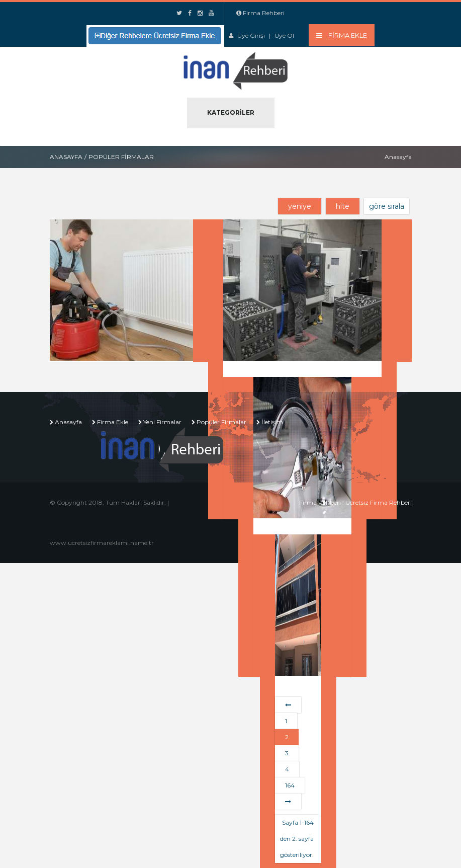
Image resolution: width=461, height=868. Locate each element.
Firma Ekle (113, 422)
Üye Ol (284, 35)
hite (343, 206)
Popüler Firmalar (221, 422)
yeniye (300, 206)
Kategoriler (231, 112)
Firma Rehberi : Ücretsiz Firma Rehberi (355, 502)
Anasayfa (66, 157)
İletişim (272, 422)
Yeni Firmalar (162, 422)
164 (290, 785)
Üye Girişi (251, 35)
